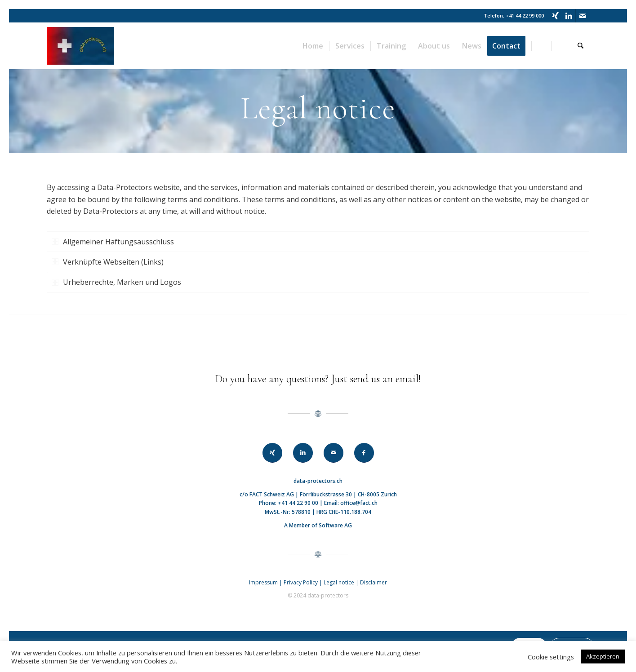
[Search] (580, 46)
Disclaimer (374, 582)
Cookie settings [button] (551, 657)
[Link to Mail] (583, 16)
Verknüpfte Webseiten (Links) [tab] (108, 262)
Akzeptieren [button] (603, 656)
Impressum (263, 582)
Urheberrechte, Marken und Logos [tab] (116, 282)
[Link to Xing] (555, 16)
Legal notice (340, 582)
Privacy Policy (301, 582)
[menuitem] (313, 46)
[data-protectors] (80, 46)
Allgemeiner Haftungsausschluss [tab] (113, 242)
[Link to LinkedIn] (569, 16)
